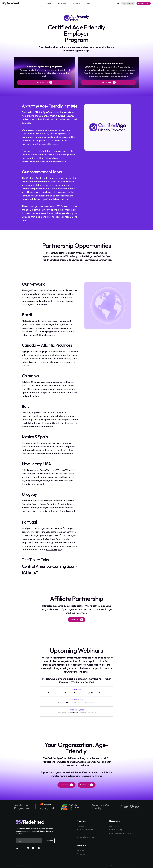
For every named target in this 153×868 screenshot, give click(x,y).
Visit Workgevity (54, 549)
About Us (80, 850)
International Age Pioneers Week (122, 834)
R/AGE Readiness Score (85, 830)
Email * (19, 841)
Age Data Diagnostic (84, 834)
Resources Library (116, 830)
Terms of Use (97, 865)
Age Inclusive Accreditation (87, 837)
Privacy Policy (108, 865)
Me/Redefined (82, 826)
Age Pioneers (114, 826)
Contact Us (81, 854)
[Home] (11, 3)
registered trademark (131, 865)
